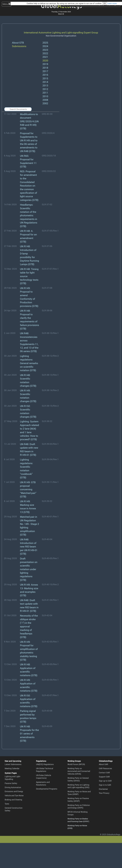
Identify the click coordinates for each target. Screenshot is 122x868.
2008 (45, 100)
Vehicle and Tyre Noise (14, 796)
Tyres (7, 804)
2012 (45, 89)
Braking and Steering (13, 800)
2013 (45, 85)
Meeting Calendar (12, 768)
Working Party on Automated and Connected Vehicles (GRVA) (79, 771)
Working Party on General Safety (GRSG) (78, 779)
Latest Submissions (13, 764)
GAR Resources (105, 768)
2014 (45, 82)
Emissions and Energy (14, 791)
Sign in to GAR (105, 785)
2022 (45, 53)
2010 (45, 96)
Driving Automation (13, 787)
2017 (45, 71)
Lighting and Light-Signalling (13, 778)
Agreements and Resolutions (43, 783)
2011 (45, 93)
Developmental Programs (47, 789)
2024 (45, 46)
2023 (45, 50)
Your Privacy (104, 793)
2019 (45, 64)
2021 (45, 57)
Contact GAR (104, 773)
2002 (45, 103)
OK (105, 3)
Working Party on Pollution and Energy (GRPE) (79, 807)
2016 (45, 75)
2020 (45, 60)
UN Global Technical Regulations (45, 770)
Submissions (19, 46)
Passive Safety (11, 783)
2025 (45, 43)
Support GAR (104, 777)
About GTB (18, 43)
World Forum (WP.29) (76, 764)
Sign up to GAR (105, 781)
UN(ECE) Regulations (45, 764)
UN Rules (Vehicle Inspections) (44, 777)
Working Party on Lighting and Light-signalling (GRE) (78, 786)
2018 (45, 68)
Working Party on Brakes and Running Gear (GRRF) (78, 820)
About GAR (104, 764)
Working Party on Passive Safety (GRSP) (78, 800)
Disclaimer (103, 789)
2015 (45, 78)
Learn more (112, 3)
